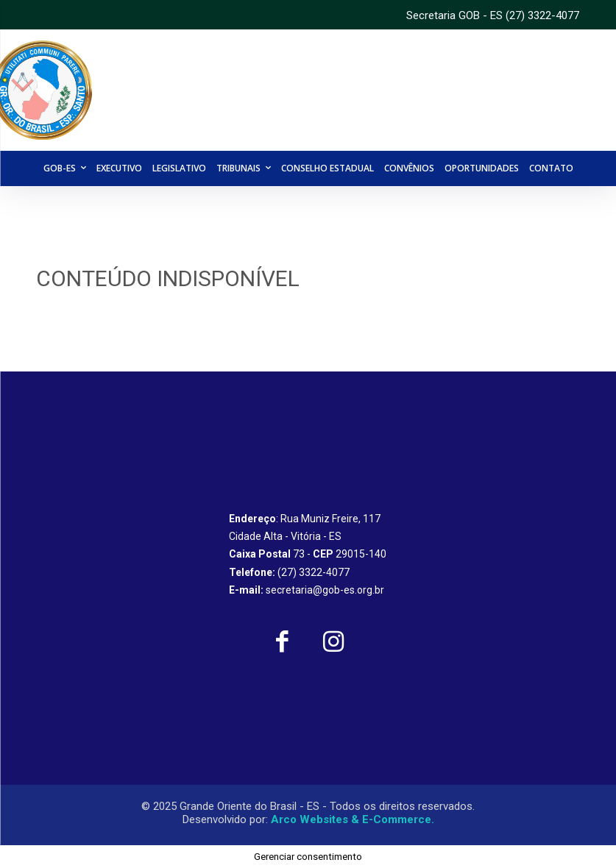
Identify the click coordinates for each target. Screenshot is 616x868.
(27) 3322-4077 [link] (542, 15)
